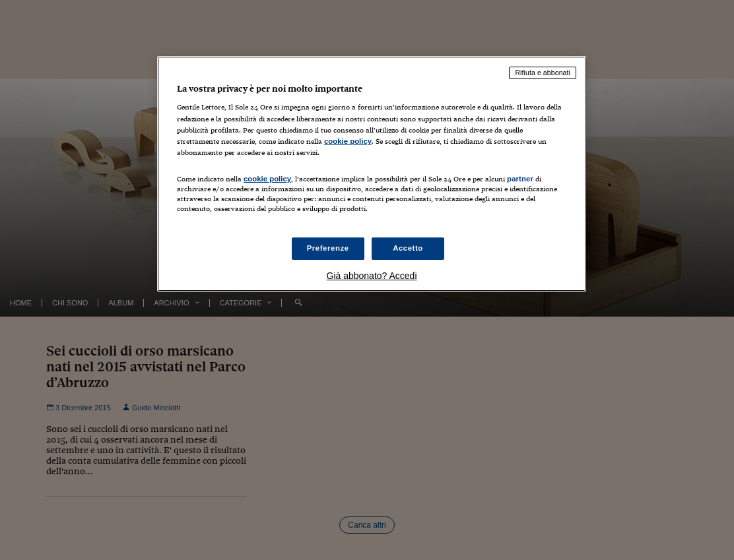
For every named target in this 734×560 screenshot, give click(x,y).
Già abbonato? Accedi (372, 276)
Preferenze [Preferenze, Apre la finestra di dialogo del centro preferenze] (328, 248)
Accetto (408, 248)
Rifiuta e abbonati (543, 73)
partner (520, 179)
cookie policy (348, 141)
